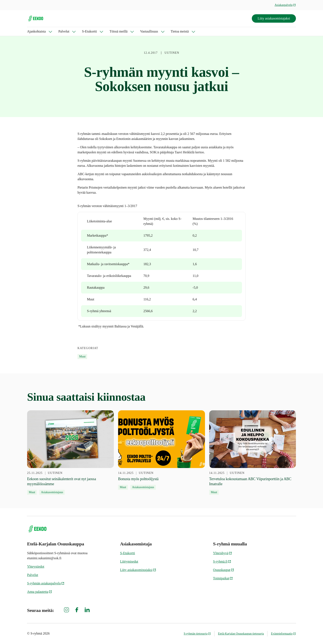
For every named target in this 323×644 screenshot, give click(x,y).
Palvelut (64, 31)
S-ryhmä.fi (222, 561)
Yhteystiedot (36, 566)
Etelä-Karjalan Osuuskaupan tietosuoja (241, 634)
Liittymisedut (129, 561)
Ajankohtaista (36, 31)
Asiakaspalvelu (285, 5)
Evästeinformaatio (283, 634)
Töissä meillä (118, 31)
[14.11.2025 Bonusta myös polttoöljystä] (161, 450)
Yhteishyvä (223, 553)
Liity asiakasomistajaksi (274, 18)
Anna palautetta (40, 592)
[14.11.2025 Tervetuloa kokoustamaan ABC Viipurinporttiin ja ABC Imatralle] (253, 453)
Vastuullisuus (149, 31)
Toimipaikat (223, 578)
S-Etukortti (89, 31)
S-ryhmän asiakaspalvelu (46, 583)
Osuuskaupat (224, 570)
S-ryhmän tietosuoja (197, 634)
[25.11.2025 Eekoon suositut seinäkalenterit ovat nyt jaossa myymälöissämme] (70, 453)
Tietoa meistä (180, 31)
